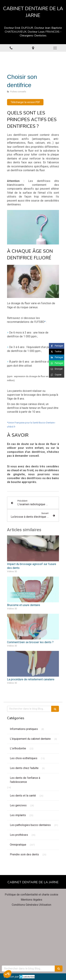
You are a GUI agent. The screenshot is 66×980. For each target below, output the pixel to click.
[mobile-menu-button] (55, 48)
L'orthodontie (18, 748)
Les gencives (18, 805)
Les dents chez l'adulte (24, 768)
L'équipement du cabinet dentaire (30, 739)
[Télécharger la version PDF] (25, 102)
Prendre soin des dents (24, 854)
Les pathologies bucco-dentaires (30, 825)
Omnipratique (18, 845)
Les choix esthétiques (24, 758)
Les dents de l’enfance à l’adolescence (25, 780)
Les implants (18, 815)
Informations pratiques (24, 729)
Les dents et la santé (23, 796)
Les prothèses (19, 835)
